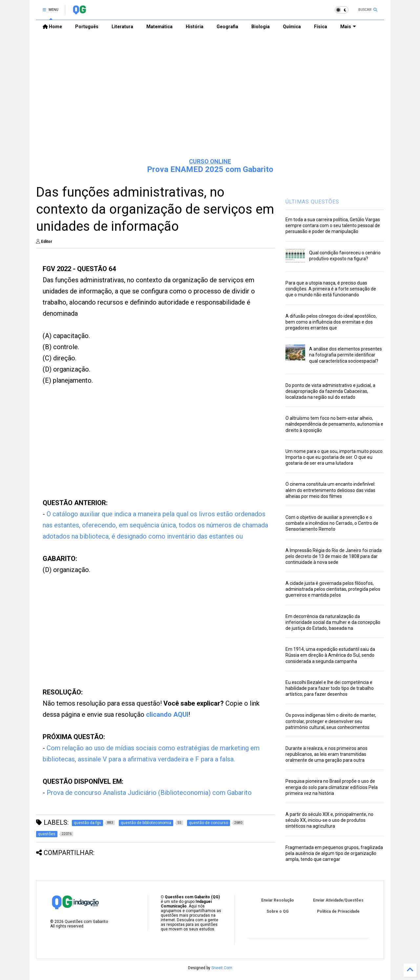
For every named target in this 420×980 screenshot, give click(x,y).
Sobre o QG (278, 911)
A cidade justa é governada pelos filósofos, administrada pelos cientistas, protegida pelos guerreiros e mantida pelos (333, 589)
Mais (348, 27)
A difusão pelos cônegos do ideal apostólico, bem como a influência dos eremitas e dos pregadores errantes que (331, 322)
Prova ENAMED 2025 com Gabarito (210, 169)
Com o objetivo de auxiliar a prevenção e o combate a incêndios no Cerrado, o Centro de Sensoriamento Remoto (332, 523)
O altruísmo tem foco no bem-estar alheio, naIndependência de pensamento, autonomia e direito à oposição (334, 424)
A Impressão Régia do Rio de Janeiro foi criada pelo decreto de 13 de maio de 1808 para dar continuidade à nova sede (334, 556)
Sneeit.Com (222, 968)
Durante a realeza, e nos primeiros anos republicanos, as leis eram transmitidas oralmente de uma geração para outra (326, 754)
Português (87, 27)
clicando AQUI (167, 714)
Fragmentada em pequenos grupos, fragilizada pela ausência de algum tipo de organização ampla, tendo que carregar (334, 853)
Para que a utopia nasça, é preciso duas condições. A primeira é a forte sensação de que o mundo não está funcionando (331, 289)
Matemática (159, 27)
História (195, 27)
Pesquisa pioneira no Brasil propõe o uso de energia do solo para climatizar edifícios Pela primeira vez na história (332, 787)
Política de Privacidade (338, 911)
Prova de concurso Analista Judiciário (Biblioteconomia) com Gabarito (149, 793)
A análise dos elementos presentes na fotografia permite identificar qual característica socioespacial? (346, 355)
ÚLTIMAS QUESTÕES (312, 202)
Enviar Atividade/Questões (338, 900)
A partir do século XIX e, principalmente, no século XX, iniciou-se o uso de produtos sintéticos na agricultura (329, 820)
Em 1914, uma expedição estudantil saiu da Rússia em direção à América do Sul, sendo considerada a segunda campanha (330, 655)
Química (292, 27)
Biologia (261, 27)
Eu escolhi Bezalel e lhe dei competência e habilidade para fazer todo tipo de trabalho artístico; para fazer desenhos (330, 688)
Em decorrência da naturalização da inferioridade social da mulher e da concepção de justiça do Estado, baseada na (333, 622)
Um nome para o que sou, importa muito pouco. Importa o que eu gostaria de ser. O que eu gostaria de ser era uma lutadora (335, 457)
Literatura (122, 27)
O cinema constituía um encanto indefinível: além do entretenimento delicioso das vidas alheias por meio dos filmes (330, 490)
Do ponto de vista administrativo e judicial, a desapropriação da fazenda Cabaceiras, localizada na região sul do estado (330, 391)
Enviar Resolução (278, 900)
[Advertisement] (210, 102)
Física (321, 27)
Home (52, 27)
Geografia (227, 27)
